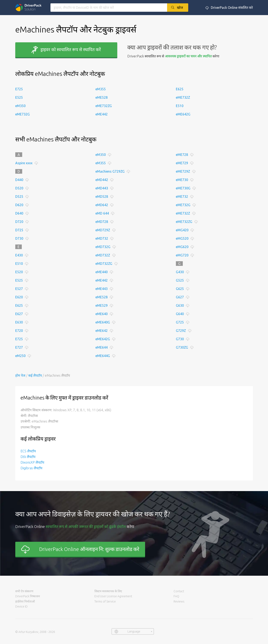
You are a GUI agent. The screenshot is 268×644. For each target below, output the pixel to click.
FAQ (176, 596)
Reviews (179, 601)
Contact (179, 591)
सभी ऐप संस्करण (24, 591)
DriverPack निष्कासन (28, 596)
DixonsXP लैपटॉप (32, 462)
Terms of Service (105, 601)
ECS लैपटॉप (28, 451)
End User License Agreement (113, 596)
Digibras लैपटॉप (31, 468)
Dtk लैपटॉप (28, 457)
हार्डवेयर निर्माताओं (25, 601)
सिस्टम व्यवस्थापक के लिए (108, 591)
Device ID (21, 606)
